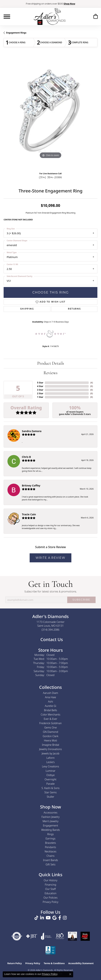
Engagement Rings (16, 33)
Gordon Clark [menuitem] (50, 736)
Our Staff (50, 889)
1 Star (40, 397)
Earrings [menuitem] (50, 838)
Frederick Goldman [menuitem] (51, 723)
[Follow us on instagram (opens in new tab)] (65, 918)
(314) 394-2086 (50, 177)
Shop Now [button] (69, 4)
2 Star (40, 393)
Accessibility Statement (81, 963)
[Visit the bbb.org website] (51, 951)
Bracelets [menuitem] (51, 843)
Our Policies (51, 898)
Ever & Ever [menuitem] (50, 719)
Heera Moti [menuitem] (50, 740)
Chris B (26, 457)
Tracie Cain (29, 514)
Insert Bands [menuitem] (50, 860)
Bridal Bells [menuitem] (51, 710)
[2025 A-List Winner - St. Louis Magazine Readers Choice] (85, 936)
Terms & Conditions (54, 963)
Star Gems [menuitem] (51, 792)
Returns (74, 309)
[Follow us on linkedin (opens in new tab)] (42, 918)
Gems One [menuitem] (50, 727)
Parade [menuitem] (51, 784)
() (92, 383)
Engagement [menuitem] (51, 825)
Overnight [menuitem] (50, 779)
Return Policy (15, 963)
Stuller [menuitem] (51, 797)
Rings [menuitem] (51, 834)
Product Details (51, 364)
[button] (95, 17)
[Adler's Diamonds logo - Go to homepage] (50, 16)
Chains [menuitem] (51, 856)
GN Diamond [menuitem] (50, 732)
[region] (50, 113)
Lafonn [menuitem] (50, 758)
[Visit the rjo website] (60, 936)
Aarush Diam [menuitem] (51, 693)
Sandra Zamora (32, 431)
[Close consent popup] (70, 974)
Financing (50, 885)
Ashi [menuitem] (50, 702)
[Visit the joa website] (46, 936)
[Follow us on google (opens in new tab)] (54, 918)
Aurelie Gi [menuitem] (50, 706)
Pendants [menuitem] (51, 847)
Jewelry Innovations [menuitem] (51, 749)
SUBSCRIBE (81, 600)
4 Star (40, 386)
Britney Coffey (31, 485)
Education (50, 893)
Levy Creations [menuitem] (50, 766)
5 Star (40, 383)
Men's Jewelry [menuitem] (50, 821)
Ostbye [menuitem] (51, 775)
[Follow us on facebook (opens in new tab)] (60, 918)
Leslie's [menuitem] (51, 762)
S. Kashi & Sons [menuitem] (50, 788)
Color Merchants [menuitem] (51, 715)
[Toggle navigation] (7, 17)
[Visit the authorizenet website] (17, 936)
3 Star (40, 390)
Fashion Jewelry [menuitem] (51, 817)
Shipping (27, 309)
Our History (50, 880)
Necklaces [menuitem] (50, 851)
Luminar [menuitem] (50, 771)
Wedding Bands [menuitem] (50, 830)
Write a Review (50, 558)
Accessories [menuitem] (50, 813)
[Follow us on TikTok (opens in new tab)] (36, 918)
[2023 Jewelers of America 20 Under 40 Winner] (72, 936)
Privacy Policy (50, 902)
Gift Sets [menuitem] (50, 864)
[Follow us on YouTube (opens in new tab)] (48, 918)
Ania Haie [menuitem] (51, 697)
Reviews (50, 373)
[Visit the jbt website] (32, 936)
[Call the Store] (50, 630)
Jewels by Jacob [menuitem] (51, 753)
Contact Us (51, 639)
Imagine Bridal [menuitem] (50, 745)
